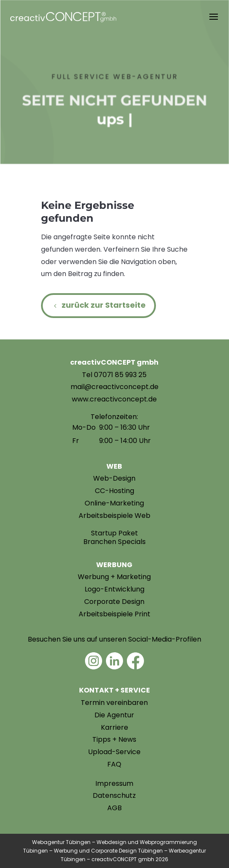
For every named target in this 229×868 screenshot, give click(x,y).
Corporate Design (114, 602)
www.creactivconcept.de (114, 399)
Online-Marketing (114, 503)
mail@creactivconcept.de (114, 387)
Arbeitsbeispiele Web (114, 516)
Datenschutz (114, 795)
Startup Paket (114, 533)
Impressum (114, 783)
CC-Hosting (114, 491)
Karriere (114, 727)
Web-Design (114, 478)
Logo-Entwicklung (114, 589)
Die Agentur (114, 715)
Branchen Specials (114, 542)
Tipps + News (114, 739)
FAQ (114, 764)
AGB (114, 808)
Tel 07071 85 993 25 (114, 375)
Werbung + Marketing (114, 577)
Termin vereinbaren (114, 703)
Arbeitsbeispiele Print (114, 614)
